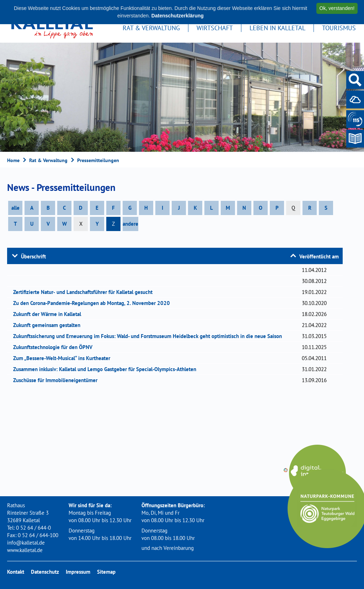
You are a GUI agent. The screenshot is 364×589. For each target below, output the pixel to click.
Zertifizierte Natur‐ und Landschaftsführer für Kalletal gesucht (85, 292)
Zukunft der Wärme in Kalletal (49, 314)
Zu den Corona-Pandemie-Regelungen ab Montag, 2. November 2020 (94, 303)
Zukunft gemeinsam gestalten (49, 325)
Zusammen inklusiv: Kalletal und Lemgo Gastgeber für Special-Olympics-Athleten (107, 369)
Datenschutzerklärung (178, 16)
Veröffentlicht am (319, 256)
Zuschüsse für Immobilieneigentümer (58, 380)
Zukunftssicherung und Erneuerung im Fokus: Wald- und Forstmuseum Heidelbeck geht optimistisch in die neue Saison (150, 336)
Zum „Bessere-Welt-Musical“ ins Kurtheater (64, 358)
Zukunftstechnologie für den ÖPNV (55, 347)
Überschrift (33, 256)
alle (15, 208)
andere (130, 224)
